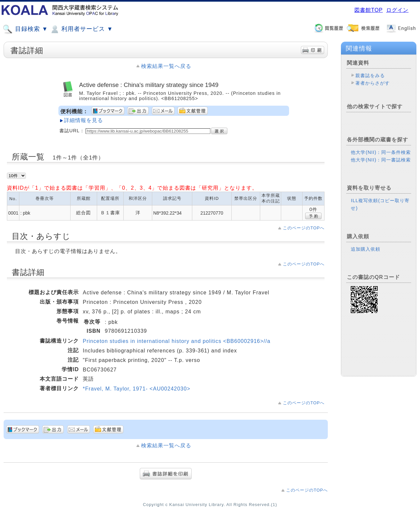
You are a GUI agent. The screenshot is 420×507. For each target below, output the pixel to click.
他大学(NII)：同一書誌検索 (381, 160)
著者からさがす (373, 83)
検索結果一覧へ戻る (166, 66)
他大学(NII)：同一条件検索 (381, 152)
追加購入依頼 (366, 249)
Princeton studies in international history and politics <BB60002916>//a (177, 341)
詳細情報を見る (84, 120)
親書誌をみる (370, 75)
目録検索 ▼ (25, 29)
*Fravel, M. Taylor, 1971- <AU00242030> (136, 389)
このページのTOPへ (304, 228)
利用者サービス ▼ (81, 29)
